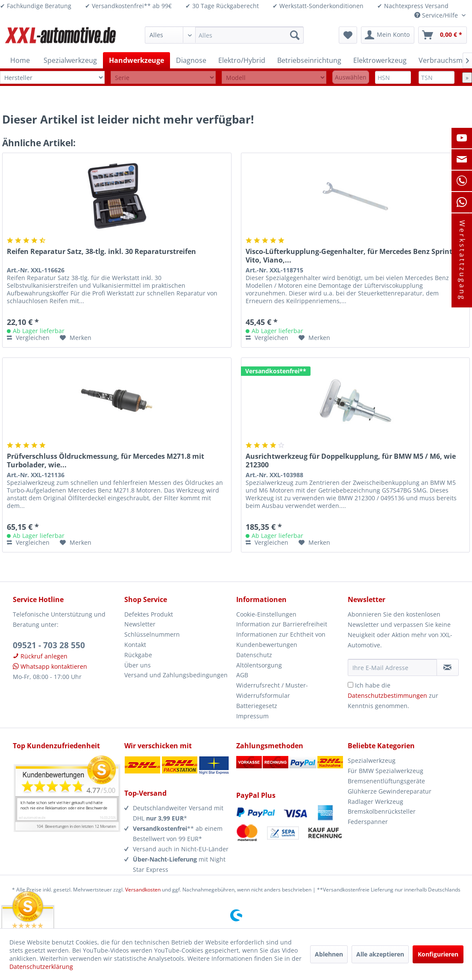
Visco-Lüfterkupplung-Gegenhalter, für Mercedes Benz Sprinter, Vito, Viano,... (353, 256)
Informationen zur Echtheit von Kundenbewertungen (281, 639)
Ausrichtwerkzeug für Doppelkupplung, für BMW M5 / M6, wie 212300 (351, 460)
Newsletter (140, 624)
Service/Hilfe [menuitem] (437, 15)
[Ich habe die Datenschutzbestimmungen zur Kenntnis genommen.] (350, 685)
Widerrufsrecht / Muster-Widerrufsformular (272, 690)
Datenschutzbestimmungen (387, 695)
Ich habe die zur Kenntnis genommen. (393, 695)
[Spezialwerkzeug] (70, 60)
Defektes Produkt (149, 614)
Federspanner (368, 822)
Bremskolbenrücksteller (382, 811)
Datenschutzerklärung (41, 967)
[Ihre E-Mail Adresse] (392, 667)
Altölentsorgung (259, 665)
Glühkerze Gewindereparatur (390, 791)
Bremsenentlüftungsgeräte (386, 781)
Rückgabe (138, 655)
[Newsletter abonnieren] (448, 667)
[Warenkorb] (443, 35)
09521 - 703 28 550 (49, 645)
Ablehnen (329, 954)
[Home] (20, 60)
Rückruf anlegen (40, 656)
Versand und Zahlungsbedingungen (176, 675)
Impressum (252, 716)
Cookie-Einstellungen (266, 614)
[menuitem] (224, 35)
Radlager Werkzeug (375, 801)
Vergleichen (28, 338)
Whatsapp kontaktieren (50, 666)
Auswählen (351, 77)
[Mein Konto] (388, 35)
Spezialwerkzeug (372, 760)
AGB (242, 675)
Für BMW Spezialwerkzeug (386, 771)
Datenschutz (254, 655)
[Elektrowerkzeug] (380, 60)
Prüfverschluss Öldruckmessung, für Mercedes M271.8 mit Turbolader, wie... (106, 460)
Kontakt (135, 645)
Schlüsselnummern (152, 634)
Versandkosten (143, 890)
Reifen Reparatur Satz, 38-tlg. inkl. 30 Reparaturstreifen (101, 252)
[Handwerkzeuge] (136, 60)
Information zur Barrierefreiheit (282, 624)
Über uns (138, 665)
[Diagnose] (191, 60)
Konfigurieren (438, 954)
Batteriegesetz (257, 706)
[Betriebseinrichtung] (309, 60)
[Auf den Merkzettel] (76, 338)
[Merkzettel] (348, 35)
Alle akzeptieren (380, 954)
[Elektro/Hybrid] (242, 60)
